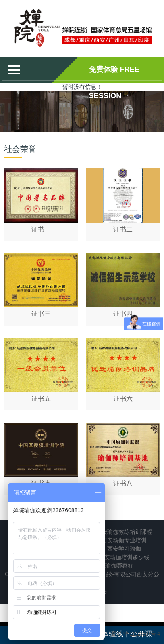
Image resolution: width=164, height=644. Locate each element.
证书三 (41, 314)
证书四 (123, 314)
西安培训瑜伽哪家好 (108, 566)
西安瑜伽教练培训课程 (124, 532)
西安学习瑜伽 (124, 549)
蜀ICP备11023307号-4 (136, 634)
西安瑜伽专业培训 (124, 540)
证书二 (123, 229)
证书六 (123, 399)
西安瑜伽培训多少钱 (124, 557)
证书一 (41, 229)
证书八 (123, 483)
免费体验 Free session (114, 74)
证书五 (41, 399)
